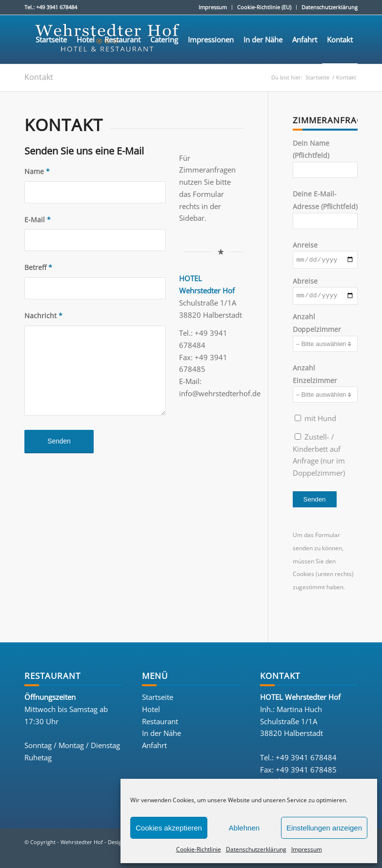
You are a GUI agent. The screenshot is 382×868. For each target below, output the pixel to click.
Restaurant (160, 724)
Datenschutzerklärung (256, 849)
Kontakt (39, 77)
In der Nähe (161, 736)
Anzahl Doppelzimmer (325, 335)
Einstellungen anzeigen (324, 828)
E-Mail (38, 220)
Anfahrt (154, 748)
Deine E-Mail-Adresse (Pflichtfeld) (325, 209)
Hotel (151, 712)
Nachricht (43, 316)
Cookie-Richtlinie (199, 849)
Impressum (307, 849)
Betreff (38, 267)
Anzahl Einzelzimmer (325, 386)
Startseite (158, 699)
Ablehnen (244, 828)
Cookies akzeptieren (169, 828)
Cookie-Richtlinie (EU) (264, 7)
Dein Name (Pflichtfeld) (325, 158)
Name (37, 171)
